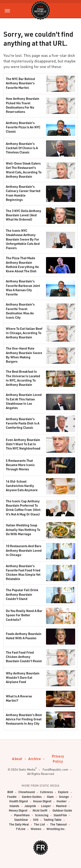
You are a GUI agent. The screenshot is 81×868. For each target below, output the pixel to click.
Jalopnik (30, 806)
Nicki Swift (40, 811)
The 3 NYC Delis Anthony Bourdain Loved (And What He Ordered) (24, 215)
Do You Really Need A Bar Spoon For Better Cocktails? (24, 615)
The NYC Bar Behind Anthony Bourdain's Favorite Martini (20, 83)
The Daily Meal (19, 825)
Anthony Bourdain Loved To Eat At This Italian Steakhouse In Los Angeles (24, 401)
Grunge (64, 797)
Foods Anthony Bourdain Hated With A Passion (24, 636)
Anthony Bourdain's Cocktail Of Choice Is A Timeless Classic (22, 148)
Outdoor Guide (62, 811)
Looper (46, 806)
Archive (35, 759)
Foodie (12, 797)
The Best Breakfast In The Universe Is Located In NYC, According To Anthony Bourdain (23, 378)
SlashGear (21, 820)
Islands (14, 806)
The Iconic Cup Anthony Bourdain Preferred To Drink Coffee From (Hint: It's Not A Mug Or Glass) (24, 508)
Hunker (62, 801)
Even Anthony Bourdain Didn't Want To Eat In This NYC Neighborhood (23, 444)
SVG (36, 820)
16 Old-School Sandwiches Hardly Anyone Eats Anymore (22, 486)
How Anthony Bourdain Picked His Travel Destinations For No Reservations (23, 105)
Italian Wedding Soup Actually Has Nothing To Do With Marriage (23, 529)
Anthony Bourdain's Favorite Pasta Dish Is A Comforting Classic (23, 423)
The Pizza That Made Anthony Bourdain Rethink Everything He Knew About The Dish (22, 264)
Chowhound (27, 792)
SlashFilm (60, 815)
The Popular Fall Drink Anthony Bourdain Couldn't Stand (22, 594)
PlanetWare (22, 815)
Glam (50, 797)
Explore (63, 792)
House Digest (42, 801)
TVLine (21, 829)
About (17, 759)
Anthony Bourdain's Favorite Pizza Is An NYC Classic (23, 127)
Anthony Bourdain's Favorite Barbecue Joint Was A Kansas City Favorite (23, 288)
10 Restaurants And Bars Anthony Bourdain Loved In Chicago (24, 550)
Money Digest (18, 811)
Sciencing (42, 815)
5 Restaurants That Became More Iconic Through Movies (20, 465)
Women (36, 829)
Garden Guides (32, 797)
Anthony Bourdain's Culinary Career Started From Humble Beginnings (23, 193)
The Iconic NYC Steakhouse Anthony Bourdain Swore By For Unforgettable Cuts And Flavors (23, 239)
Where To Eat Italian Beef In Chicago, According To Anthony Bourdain (24, 333)
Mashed (61, 806)
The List (39, 825)
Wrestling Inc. (56, 829)
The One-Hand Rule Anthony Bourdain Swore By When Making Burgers (24, 355)
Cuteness (46, 792)
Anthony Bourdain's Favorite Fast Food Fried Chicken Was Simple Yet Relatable (23, 572)
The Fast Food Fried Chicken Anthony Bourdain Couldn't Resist (24, 657)
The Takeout (58, 825)
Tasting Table (53, 820)
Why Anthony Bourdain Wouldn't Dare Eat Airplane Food (23, 678)
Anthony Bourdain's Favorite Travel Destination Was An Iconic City (20, 311)
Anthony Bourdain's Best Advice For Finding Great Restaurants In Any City (24, 719)
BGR (10, 792)
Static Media (27, 769)
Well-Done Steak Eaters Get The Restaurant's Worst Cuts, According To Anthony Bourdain (24, 170)
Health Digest (19, 801)
